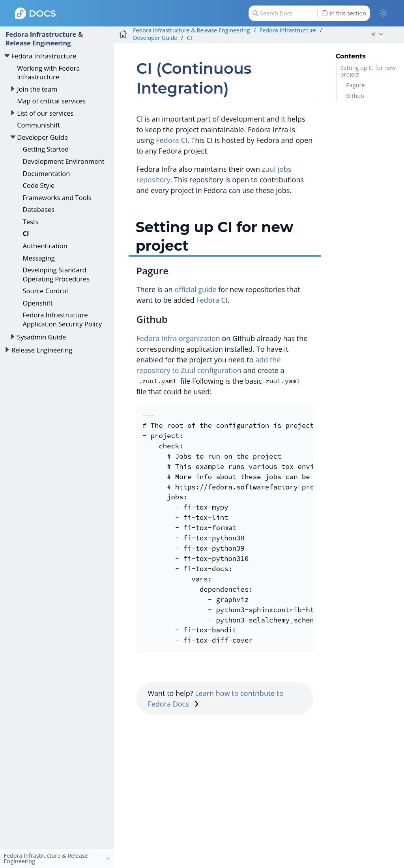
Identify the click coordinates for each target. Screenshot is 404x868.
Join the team (37, 89)
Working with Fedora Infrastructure (48, 72)
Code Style (39, 185)
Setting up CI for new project (368, 71)
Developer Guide (42, 137)
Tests (31, 222)
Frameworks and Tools (57, 198)
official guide (195, 289)
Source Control (46, 291)
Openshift (38, 303)
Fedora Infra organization (178, 338)
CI (26, 233)
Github (355, 96)
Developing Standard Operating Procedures (56, 274)
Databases (39, 209)
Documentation (47, 173)
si (373, 34)
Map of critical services (51, 101)
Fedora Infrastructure (44, 56)
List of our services (45, 113)
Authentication (45, 246)
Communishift (38, 125)
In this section (344, 13)
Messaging (39, 258)
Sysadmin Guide (41, 337)
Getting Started (46, 149)
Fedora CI (172, 140)
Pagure (355, 85)
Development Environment (64, 161)
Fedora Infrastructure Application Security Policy (63, 319)
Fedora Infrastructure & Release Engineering (44, 38)
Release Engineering (42, 350)
